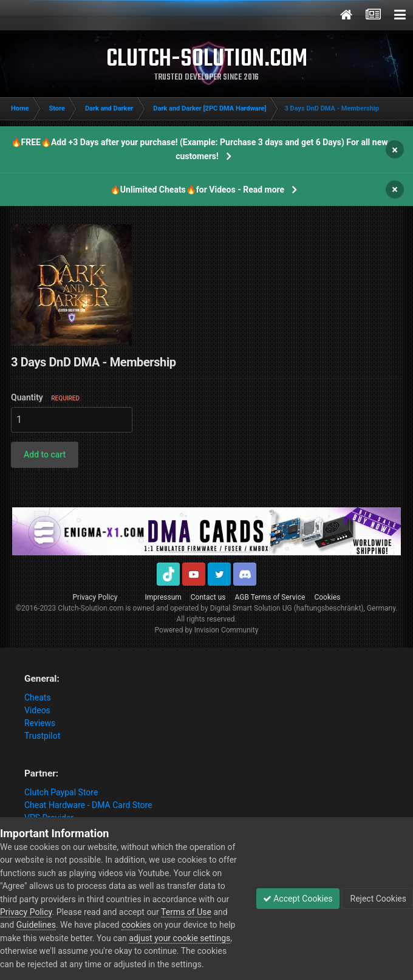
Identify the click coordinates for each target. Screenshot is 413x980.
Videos (37, 710)
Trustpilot (42, 736)
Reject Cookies (377, 899)
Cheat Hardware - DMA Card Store (88, 805)
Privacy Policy (95, 597)
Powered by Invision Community (207, 630)
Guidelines (36, 925)
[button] (45, 455)
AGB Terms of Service (270, 597)
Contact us (208, 597)
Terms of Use (186, 912)
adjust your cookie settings (179, 938)
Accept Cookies (298, 899)
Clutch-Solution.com (90, 608)
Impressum (163, 597)
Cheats (38, 697)
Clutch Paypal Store (61, 792)
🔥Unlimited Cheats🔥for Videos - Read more (197, 190)
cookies (136, 925)
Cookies (327, 597)
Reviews (40, 723)
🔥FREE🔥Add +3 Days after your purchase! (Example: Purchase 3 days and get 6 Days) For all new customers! (200, 149)
